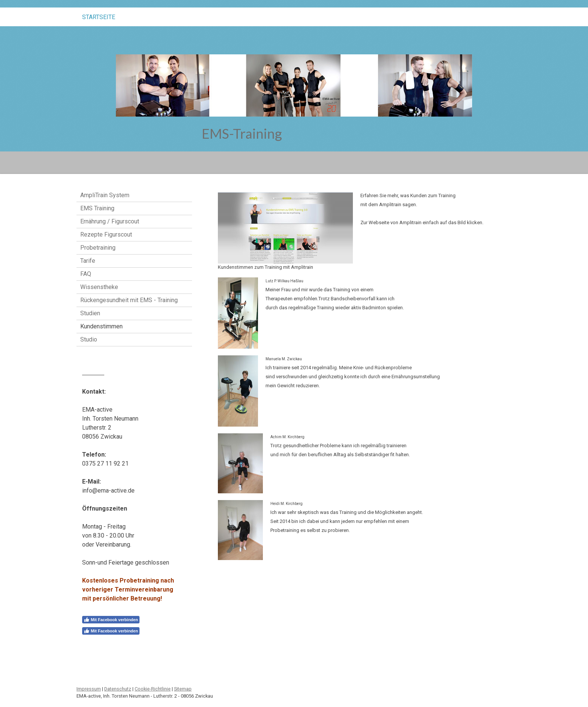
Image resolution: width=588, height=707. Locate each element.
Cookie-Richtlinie (153, 689)
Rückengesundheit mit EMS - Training (129, 300)
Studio (89, 339)
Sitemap (183, 689)
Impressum (89, 689)
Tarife (88, 261)
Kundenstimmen (101, 326)
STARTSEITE (99, 17)
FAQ (86, 274)
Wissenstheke (99, 287)
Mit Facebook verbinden (111, 620)
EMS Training (97, 208)
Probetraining (98, 248)
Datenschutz (118, 689)
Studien (90, 313)
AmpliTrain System (105, 195)
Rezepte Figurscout (106, 234)
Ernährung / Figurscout (110, 221)
